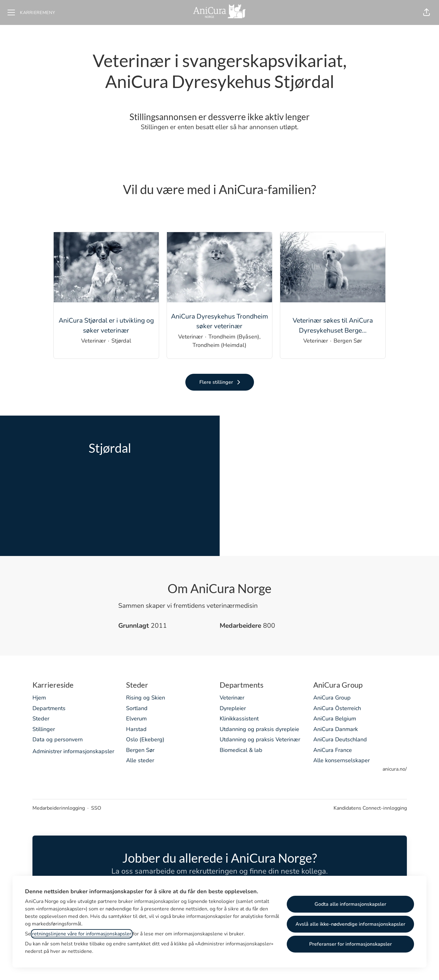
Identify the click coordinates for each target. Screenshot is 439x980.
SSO (96, 808)
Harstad (136, 729)
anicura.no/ (395, 769)
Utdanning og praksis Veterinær (260, 739)
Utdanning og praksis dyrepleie (259, 729)
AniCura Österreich (337, 708)
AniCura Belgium (335, 719)
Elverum (136, 719)
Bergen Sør (140, 750)
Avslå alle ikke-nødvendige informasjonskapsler (350, 924)
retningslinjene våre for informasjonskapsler (82, 934)
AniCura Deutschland (340, 739)
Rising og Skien (146, 698)
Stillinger (44, 729)
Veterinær (232, 698)
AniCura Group (332, 698)
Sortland (137, 708)
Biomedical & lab (241, 750)
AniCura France (333, 750)
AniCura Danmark (336, 729)
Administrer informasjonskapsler (73, 751)
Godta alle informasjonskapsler (350, 904)
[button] (427, 12)
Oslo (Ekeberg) (145, 739)
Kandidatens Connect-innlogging (370, 808)
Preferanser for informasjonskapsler (351, 944)
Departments (49, 708)
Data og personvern (58, 739)
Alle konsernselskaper (341, 760)
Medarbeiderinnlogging (59, 808)
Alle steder (140, 760)
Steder (41, 719)
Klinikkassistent (239, 719)
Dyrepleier (233, 708)
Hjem (39, 698)
